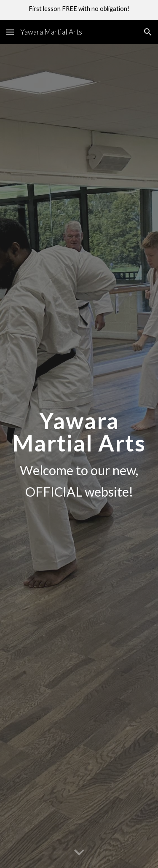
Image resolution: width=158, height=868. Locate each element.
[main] (79, 456)
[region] (79, 10)
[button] (10, 32)
